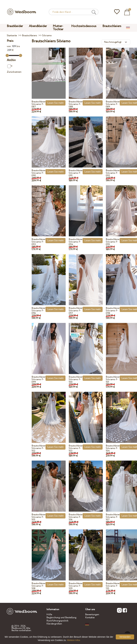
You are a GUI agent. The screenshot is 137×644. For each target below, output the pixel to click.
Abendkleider (38, 26)
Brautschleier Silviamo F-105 (39, 517)
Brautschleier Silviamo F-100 (76, 379)
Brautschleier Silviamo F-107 (113, 517)
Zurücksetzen (14, 72)
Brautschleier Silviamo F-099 (39, 379)
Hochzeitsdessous (84, 26)
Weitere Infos (74, 640)
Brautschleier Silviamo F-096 (39, 311)
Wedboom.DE (18, 628)
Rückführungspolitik (57, 621)
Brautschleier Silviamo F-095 (113, 242)
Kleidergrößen (54, 624)
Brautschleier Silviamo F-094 (76, 242)
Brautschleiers (112, 26)
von (12, 46)
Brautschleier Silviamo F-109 (76, 586)
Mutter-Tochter (58, 28)
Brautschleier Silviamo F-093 (39, 242)
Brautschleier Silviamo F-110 (113, 586)
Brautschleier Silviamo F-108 (39, 586)
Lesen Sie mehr (55, 103)
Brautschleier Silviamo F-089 (113, 104)
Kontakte (90, 618)
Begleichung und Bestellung (61, 618)
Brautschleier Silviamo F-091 (76, 173)
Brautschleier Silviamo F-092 (113, 173)
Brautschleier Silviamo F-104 (113, 448)
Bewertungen (92, 615)
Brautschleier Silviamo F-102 (39, 448)
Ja (10, 66)
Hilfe (49, 615)
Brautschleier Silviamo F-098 (113, 311)
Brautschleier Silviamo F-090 (39, 173)
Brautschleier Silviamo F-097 (76, 311)
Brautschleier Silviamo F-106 (76, 517)
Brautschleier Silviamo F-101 (113, 379)
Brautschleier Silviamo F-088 (76, 104)
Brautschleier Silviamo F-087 (39, 104)
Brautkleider (15, 26)
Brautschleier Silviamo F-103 (76, 448)
